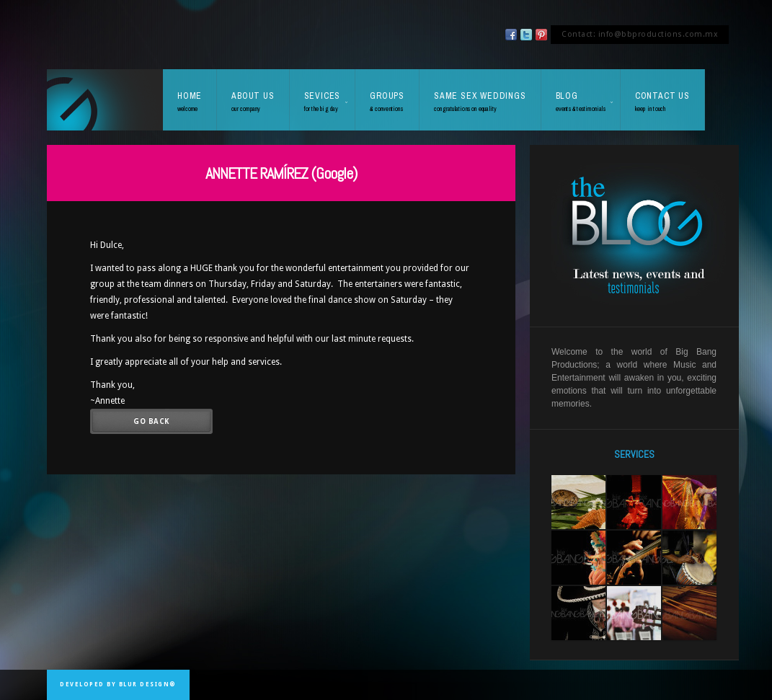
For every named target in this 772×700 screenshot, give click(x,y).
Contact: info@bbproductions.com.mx (640, 34)
